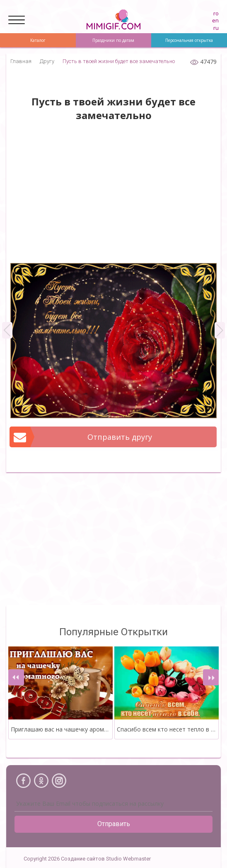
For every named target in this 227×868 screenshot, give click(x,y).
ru (216, 28)
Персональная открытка (189, 40)
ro (216, 13)
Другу (47, 61)
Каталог (38, 40)
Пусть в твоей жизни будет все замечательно (119, 61)
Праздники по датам (113, 40)
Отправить (114, 824)
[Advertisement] (113, 197)
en (215, 20)
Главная (21, 61)
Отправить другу (81, 437)
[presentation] (16, 677)
